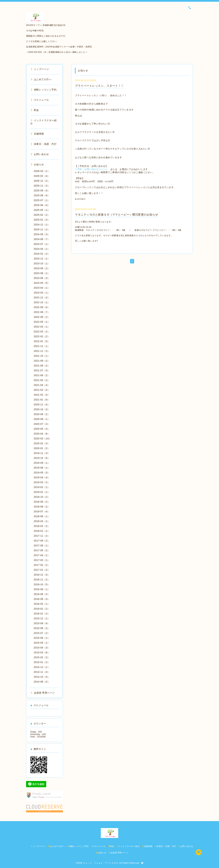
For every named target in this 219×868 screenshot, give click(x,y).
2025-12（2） (42, 181)
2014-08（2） (42, 682)
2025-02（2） (42, 215)
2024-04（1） (42, 249)
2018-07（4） (42, 511)
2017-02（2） (42, 565)
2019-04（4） (42, 477)
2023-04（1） (42, 288)
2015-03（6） (42, 652)
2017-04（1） (42, 555)
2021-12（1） (42, 346)
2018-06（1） (42, 516)
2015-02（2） (42, 657)
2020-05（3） (42, 429)
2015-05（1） (42, 643)
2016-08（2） (42, 594)
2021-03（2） (42, 390)
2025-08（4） (42, 195)
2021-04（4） (42, 385)
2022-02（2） (42, 336)
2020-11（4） (42, 404)
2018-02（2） (42, 526)
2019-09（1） (42, 463)
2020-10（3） (42, 409)
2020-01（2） (42, 448)
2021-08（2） (42, 366)
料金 (35, 110)
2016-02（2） (42, 609)
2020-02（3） (42, 443)
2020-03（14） (42, 439)
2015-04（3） (42, 648)
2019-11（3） (42, 453)
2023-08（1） (42, 273)
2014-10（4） (42, 677)
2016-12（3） (42, 575)
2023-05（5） (42, 283)
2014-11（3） (42, 672)
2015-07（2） (42, 633)
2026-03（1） (42, 171)
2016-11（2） (42, 580)
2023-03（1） (42, 293)
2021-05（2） (42, 380)
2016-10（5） (42, 584)
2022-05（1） (42, 322)
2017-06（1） (42, 545)
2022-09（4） (42, 307)
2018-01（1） (42, 531)
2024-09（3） (42, 234)
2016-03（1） (42, 604)
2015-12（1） (42, 618)
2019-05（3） (42, 473)
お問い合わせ (40, 154)
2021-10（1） (42, 356)
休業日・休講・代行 (44, 144)
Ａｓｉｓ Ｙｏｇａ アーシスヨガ (100, 863)
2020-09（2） (42, 414)
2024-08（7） (42, 239)
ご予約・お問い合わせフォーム (91, 169)
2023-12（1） (42, 259)
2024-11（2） (42, 229)
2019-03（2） (42, 482)
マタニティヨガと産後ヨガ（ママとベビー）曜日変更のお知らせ (117, 215)
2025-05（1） (42, 210)
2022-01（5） (42, 341)
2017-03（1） (42, 560)
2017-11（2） (42, 536)
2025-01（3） (42, 220)
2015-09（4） (42, 623)
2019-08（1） (42, 468)
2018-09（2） (42, 502)
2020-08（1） (42, 419)
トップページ (40, 69)
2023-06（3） (42, 278)
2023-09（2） (42, 268)
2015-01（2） (42, 662)
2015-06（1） (42, 638)
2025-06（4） (42, 205)
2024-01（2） (42, 254)
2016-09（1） (42, 589)
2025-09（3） (42, 191)
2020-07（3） (42, 424)
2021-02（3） (42, 395)
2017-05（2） (42, 550)
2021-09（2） (42, 361)
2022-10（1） (42, 302)
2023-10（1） (42, 263)
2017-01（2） (42, 570)
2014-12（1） (42, 667)
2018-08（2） (42, 507)
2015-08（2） (42, 628)
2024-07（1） (42, 244)
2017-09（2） (42, 541)
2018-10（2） (42, 497)
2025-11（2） (42, 186)
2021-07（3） (42, 370)
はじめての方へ (41, 79)
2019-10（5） (42, 458)
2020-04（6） (42, 434)
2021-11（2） (42, 351)
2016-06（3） (42, 599)
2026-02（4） (42, 176)
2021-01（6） (42, 400)
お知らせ (37, 164)
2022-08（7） (42, 312)
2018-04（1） (42, 521)
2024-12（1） (42, 225)
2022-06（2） (42, 317)
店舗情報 (37, 134)
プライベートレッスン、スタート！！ (99, 86)
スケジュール (40, 100)
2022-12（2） (42, 297)
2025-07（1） (42, 200)
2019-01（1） (42, 492)
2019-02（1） (42, 487)
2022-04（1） (42, 327)
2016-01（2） (42, 614)
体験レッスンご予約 (44, 90)
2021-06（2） (42, 375)
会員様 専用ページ (43, 693)
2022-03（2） (42, 332)
